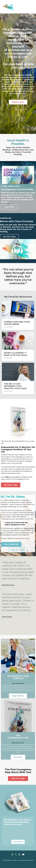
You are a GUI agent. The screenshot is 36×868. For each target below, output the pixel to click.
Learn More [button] (9, 207)
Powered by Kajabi (18, 863)
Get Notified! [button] (18, 842)
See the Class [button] (9, 237)
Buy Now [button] (18, 757)
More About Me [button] (11, 544)
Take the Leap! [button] (18, 778)
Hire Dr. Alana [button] (18, 550)
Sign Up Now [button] (18, 696)
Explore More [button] (18, 102)
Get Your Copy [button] (11, 485)
